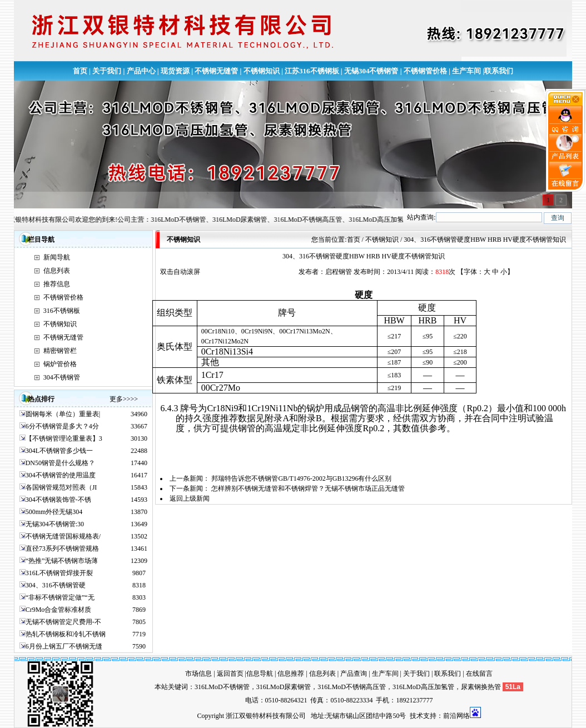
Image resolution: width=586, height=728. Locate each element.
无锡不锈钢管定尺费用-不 (63, 622)
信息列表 (57, 271)
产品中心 (141, 71)
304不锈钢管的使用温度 (61, 475)
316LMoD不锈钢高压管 (352, 687)
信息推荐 (291, 674)
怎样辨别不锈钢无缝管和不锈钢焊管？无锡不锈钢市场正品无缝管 (308, 488)
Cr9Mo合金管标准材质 (59, 610)
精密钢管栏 (60, 351)
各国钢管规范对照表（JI (61, 487)
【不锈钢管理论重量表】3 (64, 438)
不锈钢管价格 (425, 71)
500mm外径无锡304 (54, 512)
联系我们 (499, 71)
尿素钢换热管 (481, 687)
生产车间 (466, 71)
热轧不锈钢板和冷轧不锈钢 (66, 634)
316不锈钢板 (62, 311)
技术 (416, 716)
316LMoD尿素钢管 (284, 687)
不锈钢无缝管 (216, 71)
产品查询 (354, 674)
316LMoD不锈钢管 (222, 687)
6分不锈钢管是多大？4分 (62, 426)
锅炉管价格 (60, 364)
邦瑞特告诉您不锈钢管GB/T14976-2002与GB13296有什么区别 (301, 478)
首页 (80, 71)
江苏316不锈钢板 (312, 71)
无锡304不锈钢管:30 (55, 524)
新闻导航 (57, 257)
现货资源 (175, 71)
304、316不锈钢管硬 (56, 585)
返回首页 (230, 674)
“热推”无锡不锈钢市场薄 (62, 561)
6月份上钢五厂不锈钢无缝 (64, 646)
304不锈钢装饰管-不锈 (58, 500)
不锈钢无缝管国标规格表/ (63, 536)
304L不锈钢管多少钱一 (59, 451)
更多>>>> (124, 399)
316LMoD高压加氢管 (423, 687)
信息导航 (260, 674)
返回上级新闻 (190, 498)
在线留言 (479, 674)
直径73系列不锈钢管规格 (62, 549)
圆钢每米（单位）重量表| (63, 414)
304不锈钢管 (62, 377)
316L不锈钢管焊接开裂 (59, 573)
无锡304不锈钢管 (371, 71)
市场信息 (198, 674)
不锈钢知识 (262, 71)
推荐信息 (57, 284)
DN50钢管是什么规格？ (60, 463)
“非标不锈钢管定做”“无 (60, 597)
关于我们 (107, 71)
